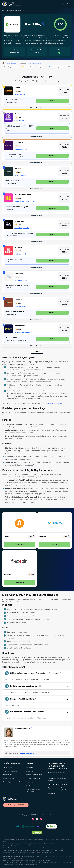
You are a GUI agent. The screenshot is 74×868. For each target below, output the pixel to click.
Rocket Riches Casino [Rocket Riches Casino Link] (23, 195)
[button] (72, 4)
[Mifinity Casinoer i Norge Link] (55, 523)
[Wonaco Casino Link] (8, 329)
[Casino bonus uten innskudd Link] (59, 784)
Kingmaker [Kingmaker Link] (19, 143)
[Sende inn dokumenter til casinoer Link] (59, 774)
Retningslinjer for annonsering (48, 81)
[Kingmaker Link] (8, 146)
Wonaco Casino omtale (22, 332)
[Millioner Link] (8, 172)
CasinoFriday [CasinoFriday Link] (19, 221)
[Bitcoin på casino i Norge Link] (19, 523)
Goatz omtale (19, 121)
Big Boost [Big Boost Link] (18, 247)
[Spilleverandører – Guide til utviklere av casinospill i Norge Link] (59, 789)
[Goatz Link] (8, 117)
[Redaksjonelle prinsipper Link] (36, 775)
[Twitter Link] (33, 819)
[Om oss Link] (36, 763)
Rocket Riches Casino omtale (24, 201)
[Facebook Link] (37, 819)
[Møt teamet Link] (36, 767)
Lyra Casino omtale (21, 280)
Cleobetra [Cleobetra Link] (18, 300)
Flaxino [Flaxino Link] (17, 88)
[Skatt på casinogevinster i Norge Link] (59, 780)
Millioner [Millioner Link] (18, 169)
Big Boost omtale (20, 254)
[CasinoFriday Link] (8, 224)
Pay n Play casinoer (11, 67)
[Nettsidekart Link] (59, 794)
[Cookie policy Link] (13, 767)
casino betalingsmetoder (54, 403)
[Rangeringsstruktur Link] (36, 782)
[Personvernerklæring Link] (13, 771)
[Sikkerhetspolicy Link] (13, 778)
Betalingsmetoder (12, 10)
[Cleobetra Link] (8, 303)
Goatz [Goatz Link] (17, 114)
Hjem (4, 10)
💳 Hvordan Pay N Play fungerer (33, 67)
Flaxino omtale (20, 94)
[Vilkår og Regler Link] (13, 763)
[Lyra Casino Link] (8, 277)
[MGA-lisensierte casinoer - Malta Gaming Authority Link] (59, 766)
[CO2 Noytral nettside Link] (52, 827)
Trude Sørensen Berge (35, 63)
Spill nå (52, 101)
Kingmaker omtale (21, 149)
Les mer (19, 544)
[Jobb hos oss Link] (36, 786)
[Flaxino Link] (8, 91)
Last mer (37, 352)
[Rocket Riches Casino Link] (8, 198)
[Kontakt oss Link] (36, 771)
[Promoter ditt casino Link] (36, 778)
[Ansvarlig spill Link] (13, 775)
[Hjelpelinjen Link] (28, 827)
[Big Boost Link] (8, 251)
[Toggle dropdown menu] (72, 4)
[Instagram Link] (41, 819)
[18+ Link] (18, 827)
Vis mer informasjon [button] (37, 108)
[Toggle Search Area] (67, 4)
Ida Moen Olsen (12, 63)
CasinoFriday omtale (22, 228)
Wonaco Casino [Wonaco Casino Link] (20, 326)
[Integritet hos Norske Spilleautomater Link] (36, 790)
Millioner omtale (20, 175)
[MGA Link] (40, 827)
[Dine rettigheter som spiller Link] (13, 782)
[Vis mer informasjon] (37, 108)
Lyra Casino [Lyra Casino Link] (19, 274)
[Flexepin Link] (19, 561)
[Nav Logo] (11, 4)
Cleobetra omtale (20, 306)
